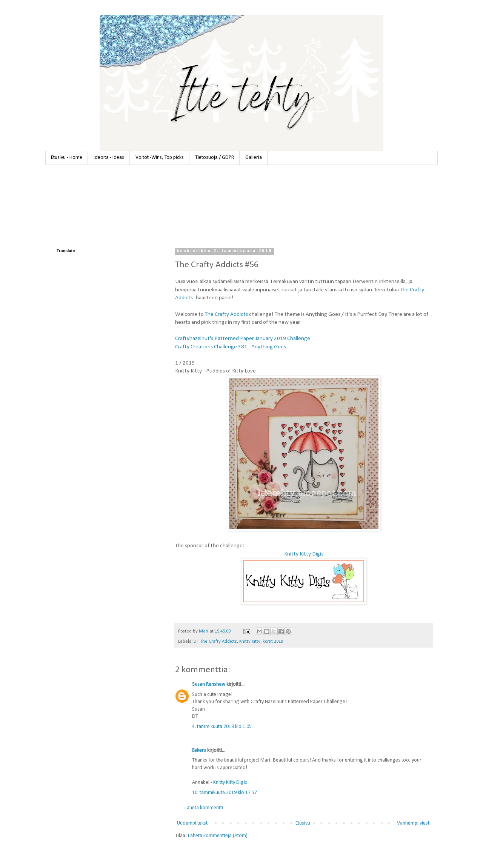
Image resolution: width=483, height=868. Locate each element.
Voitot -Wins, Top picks (160, 158)
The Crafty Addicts (226, 314)
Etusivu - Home (67, 158)
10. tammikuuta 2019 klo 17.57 (225, 793)
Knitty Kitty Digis (304, 554)
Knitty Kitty (250, 642)
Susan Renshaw (209, 684)
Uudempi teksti (193, 823)
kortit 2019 (273, 642)
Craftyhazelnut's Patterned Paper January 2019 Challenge (243, 339)
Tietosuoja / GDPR (215, 158)
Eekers (199, 750)
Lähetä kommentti (204, 808)
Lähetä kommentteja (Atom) (218, 836)
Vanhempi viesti (414, 823)
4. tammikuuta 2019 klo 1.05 (222, 727)
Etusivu (303, 823)
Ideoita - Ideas (109, 158)
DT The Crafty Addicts (215, 642)
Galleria (254, 158)
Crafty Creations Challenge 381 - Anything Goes (231, 347)
